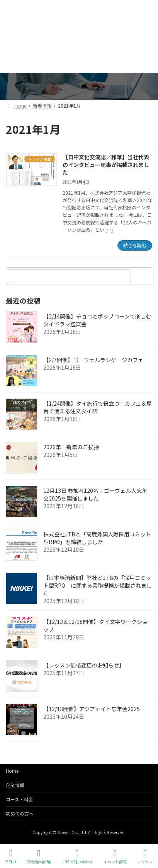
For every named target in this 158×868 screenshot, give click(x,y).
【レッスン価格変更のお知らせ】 (84, 665)
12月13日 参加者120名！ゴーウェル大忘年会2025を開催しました (95, 494)
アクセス (145, 857)
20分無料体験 (39, 857)
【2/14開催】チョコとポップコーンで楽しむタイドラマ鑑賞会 (97, 320)
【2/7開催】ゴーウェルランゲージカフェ (93, 360)
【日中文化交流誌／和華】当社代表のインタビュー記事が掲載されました (106, 164)
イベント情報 (115, 857)
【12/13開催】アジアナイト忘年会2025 (92, 709)
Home (12, 771)
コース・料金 (20, 799)
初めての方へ (20, 813)
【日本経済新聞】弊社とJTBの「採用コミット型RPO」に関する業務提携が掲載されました (98, 585)
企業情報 (15, 785)
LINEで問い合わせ (77, 857)
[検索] (143, 276)
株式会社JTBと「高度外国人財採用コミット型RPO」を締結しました (97, 538)
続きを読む (135, 245)
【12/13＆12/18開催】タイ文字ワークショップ (95, 625)
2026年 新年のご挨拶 (71, 447)
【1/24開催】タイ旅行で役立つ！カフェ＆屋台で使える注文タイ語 (98, 407)
